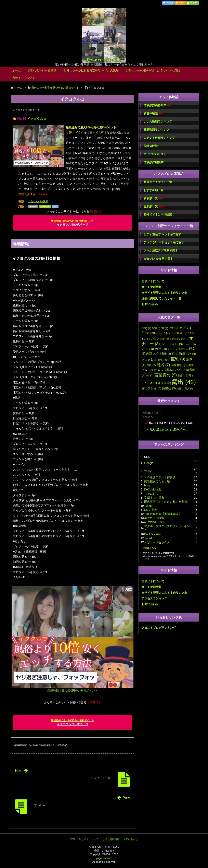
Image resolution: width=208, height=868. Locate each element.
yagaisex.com (104, 858)
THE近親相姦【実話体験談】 (163, 514)
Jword (148, 538)
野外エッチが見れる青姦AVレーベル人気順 (91, 70)
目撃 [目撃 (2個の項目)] (169, 370)
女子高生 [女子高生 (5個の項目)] (181, 353)
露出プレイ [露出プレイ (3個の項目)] (151, 388)
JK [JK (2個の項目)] (164, 328)
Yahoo (148, 471)
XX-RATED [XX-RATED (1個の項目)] (153, 333)
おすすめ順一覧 (154, 190)
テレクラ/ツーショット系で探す (164, 242)
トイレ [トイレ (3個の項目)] (176, 344)
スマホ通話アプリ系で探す (161, 251)
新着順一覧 (153, 198)
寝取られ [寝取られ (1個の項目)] (164, 360)
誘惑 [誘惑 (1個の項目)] (181, 375)
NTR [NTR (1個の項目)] (173, 328)
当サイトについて (24, 78)
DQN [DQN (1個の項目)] (156, 328)
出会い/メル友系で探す (158, 259)
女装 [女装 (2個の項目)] (153, 360)
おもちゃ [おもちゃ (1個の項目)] (167, 333)
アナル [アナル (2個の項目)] (163, 339)
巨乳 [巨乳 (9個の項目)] (178, 359)
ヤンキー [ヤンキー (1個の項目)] (161, 349)
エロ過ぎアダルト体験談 (160, 477)
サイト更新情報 (152, 287)
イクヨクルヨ (37, 119)
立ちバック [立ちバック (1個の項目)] (181, 370)
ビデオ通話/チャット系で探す (162, 234)
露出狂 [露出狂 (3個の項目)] (169, 388)
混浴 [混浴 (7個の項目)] (163, 365)
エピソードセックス (157, 542)
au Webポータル (155, 522)
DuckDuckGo (153, 534)
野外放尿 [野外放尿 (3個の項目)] (163, 383)
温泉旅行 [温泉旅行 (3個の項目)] (179, 365)
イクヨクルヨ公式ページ (73, 223)
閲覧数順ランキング (156, 130)
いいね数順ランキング (158, 121)
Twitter (148, 506)
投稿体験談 (151, 146)
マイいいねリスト (155, 154)
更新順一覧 (154, 206)
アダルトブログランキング (159, 628)
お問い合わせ (150, 304)
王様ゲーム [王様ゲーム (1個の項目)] (156, 370)
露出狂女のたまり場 (157, 481)
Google (149, 463)
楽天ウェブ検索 (154, 518)
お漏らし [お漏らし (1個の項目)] (180, 333)
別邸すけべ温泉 (154, 498)
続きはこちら (149, 548)
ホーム (16, 70)
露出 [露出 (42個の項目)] (184, 382)
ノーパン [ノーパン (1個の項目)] (190, 344)
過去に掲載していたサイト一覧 (161, 298)
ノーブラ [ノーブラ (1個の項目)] (148, 349)
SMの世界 (151, 510)
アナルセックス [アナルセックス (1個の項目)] (179, 339)
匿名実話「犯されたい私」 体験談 (166, 502)
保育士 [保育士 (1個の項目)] (183, 349)
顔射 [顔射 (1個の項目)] (180, 389)
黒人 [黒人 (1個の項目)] (189, 389)
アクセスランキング (154, 598)
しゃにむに (151, 494)
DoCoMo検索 (153, 489)
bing (147, 485)
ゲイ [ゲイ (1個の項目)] (165, 344)
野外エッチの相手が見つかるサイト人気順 (153, 70)
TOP (73, 839)
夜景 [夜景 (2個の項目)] (166, 354)
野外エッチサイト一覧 (158, 182)
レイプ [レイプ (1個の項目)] (173, 349)
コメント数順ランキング (159, 138)
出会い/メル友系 (38, 201)
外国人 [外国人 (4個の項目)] (153, 353)
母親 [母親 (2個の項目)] (151, 365)
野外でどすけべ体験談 (42, 70)
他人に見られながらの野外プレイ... (169, 430)
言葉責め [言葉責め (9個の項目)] (166, 375)
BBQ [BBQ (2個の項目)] (146, 328)
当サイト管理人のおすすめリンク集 (164, 293)
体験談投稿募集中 (157, 105)
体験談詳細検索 (154, 162)
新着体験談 (153, 113)
